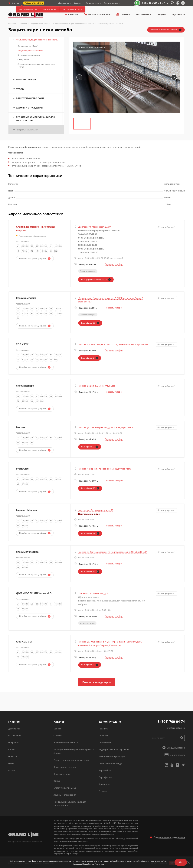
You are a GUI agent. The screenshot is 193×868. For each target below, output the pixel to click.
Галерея (123, 14)
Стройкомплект (26, 298)
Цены (11, 763)
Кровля (57, 729)
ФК (46, 247)
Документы (64, 3)
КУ (46, 251)
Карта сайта (105, 770)
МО (60, 247)
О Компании (15, 735)
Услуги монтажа (87, 623)
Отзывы (103, 791)
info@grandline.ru (175, 728)
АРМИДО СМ (24, 642)
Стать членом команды (110, 763)
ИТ (18, 251)
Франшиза (104, 784)
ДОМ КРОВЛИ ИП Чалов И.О (34, 593)
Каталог (72, 14)
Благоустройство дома (65, 788)
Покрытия (13, 742)
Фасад (57, 781)
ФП (37, 251)
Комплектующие (62, 774)
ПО (37, 247)
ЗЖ (51, 251)
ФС (42, 251)
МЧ (18, 247)
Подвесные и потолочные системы (71, 760)
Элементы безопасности (66, 742)
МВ (23, 247)
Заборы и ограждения (65, 795)
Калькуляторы (92, 3)
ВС (32, 247)
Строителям (105, 742)
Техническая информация (112, 756)
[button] (174, 77)
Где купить (178, 14)
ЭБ (56, 247)
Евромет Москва (26, 510)
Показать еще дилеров (97, 682)
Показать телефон (114, 264)
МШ (56, 251)
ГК (23, 251)
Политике (99, 864)
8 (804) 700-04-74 (154, 3)
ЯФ (27, 251)
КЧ (51, 247)
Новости (13, 756)
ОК (181, 862)
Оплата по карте (88, 271)
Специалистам (111, 3)
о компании (144, 14)
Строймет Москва (27, 552)
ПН (42, 247)
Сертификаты (106, 777)
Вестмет (21, 427)
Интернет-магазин (97, 14)
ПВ (32, 251)
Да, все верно (50, 9)
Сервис (77, 3)
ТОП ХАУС (22, 344)
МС (27, 247)
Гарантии (104, 729)
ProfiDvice (22, 469)
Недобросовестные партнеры (114, 749)
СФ (23, 355)
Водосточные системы (65, 767)
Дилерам (103, 735)
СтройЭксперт (25, 386)
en (183, 3)
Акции (162, 14)
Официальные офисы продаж (31, 236)
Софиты (57, 735)
